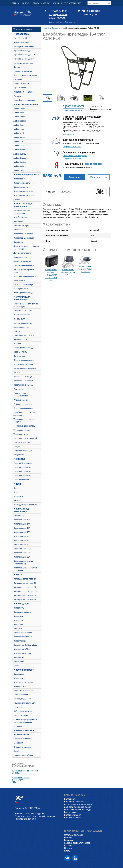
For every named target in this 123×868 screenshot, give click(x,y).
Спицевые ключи (21, 715)
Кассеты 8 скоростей (22, 471)
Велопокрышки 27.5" (22, 549)
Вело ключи (19, 674)
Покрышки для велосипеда (22, 510)
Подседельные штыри (23, 381)
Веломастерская (24, 730)
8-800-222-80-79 (57, 18)
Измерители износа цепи (24, 691)
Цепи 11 (17, 492)
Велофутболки (20, 641)
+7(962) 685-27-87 (58, 15)
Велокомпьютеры (21, 226)
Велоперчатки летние (23, 637)
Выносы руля (19, 319)
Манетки (17, 344)
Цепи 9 (16, 500)
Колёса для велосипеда (24, 335)
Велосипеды (21, 34)
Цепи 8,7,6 (18, 496)
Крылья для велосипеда (24, 265)
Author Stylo (19, 166)
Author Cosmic (20, 121)
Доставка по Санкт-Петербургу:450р (21, 780)
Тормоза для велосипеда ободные (24, 420)
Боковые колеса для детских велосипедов (26, 305)
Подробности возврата (73, 158)
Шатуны (17, 447)
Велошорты (19, 657)
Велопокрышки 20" (22, 536)
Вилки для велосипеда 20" (25, 579)
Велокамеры (19, 516)
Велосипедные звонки (23, 234)
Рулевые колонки (21, 400)
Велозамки (18, 221)
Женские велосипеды (23, 71)
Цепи (17, 484)
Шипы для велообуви (23, 451)
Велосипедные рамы (23, 311)
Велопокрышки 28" (22, 553)
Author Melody (19, 137)
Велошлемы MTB (21, 649)
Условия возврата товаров (77, 843)
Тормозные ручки (21, 434)
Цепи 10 (17, 488)
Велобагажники (20, 217)
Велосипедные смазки (23, 682)
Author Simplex (20, 158)
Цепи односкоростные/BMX (25, 505)
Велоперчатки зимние (23, 633)
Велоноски (18, 620)
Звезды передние (21, 327)
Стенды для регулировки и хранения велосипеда (25, 721)
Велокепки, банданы (22, 612)
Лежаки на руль (20, 339)
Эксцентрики (19, 455)
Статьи (56, 3)
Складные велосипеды (23, 84)
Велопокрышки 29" (22, 557)
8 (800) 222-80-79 (74, 106)
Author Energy (19, 125)
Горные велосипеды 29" (24, 59)
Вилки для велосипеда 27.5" (26, 591)
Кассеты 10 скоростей (23, 463)
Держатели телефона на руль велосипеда (26, 247)
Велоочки (18, 629)
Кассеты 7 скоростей (22, 467)
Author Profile (19, 150)
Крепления (18, 743)
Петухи (17, 372)
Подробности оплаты (72, 147)
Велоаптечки (19, 678)
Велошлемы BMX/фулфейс (25, 645)
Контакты (26, 3)
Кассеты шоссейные (22, 480)
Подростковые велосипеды (25, 75)
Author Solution (20, 162)
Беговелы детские (21, 42)
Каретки (17, 331)
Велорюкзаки (19, 179)
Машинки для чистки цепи (25, 703)
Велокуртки (18, 616)
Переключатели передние (25, 368)
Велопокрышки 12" (22, 520)
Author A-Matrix (20, 108)
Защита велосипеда (22, 261)
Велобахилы (19, 608)
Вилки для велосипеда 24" (25, 583)
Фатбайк (17, 96)
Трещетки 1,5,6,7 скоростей (25, 438)
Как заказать (68, 134)
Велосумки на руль (22, 187)
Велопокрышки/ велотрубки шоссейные (25, 569)
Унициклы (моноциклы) (24, 92)
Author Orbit (18, 142)
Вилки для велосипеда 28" (25, 595)
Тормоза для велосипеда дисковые (24, 414)
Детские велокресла (22, 253)
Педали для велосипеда (24, 360)
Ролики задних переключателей (21, 394)
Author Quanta (20, 154)
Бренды (16, 3)
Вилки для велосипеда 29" (25, 599)
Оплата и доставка (41, 3)
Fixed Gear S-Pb (20, 38)
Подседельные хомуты (23, 377)
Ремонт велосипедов (71, 3)
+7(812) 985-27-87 (58, 11)
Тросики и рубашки (22, 442)
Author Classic (19, 117)
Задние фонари (20, 257)
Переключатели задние (24, 364)
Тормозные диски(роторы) (25, 426)
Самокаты (18, 79)
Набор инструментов (22, 711)
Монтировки (19, 707)
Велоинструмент (24, 670)
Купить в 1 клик (99, 177)
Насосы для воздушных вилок (24, 271)
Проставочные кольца (23, 385)
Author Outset (19, 146)
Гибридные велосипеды (24, 46)
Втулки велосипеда (22, 315)
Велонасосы (19, 230)
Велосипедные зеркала (24, 238)
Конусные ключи (21, 695)
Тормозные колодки (22, 430)
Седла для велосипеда (23, 408)
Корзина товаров (91, 11)
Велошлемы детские (22, 653)
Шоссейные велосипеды (24, 100)
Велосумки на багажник (24, 183)
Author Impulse (20, 129)
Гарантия (69, 840)
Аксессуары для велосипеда (23, 205)
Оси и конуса (19, 356)
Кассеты (19, 459)
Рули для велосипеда (23, 404)
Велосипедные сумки (26, 175)
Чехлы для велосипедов (24, 293)
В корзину (75, 177)
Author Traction (20, 170)
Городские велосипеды (23, 63)
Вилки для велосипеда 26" (25, 587)
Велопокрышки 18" (22, 532)
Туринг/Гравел (20, 88)
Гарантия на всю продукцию (75, 156)
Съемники (18, 726)
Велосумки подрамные (23, 191)
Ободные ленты (20, 352)
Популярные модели (26, 104)
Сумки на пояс (20, 199)
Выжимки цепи (20, 686)
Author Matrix (19, 133)
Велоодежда (21, 604)
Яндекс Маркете (93, 164)
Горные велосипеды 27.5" (25, 55)
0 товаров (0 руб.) (90, 15)
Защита (17, 666)
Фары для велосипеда (23, 284)
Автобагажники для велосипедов (22, 212)
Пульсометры (19, 280)
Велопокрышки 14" (22, 524)
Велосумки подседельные (25, 195)
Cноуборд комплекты (23, 739)
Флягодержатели (21, 289)
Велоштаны (19, 662)
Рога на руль (19, 389)
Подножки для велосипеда (25, 276)
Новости (68, 848)
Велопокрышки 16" (22, 528)
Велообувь (18, 624)
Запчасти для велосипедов (22, 298)
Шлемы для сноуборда (23, 755)
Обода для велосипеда (24, 348)
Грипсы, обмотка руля (23, 323)
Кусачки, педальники (22, 699)
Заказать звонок (73, 111)
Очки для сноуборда (22, 747)
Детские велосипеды (22, 67)
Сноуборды (18, 751)
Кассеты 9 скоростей (22, 476)
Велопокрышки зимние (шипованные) (23, 562)
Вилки (18, 575)
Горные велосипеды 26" (24, 51)
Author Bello (19, 113)
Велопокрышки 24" (22, 540)
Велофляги (18, 242)
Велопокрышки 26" (22, 544)
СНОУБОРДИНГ (22, 735)
